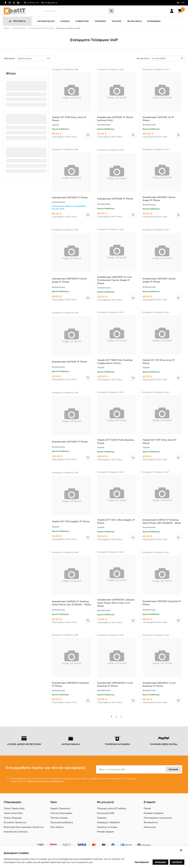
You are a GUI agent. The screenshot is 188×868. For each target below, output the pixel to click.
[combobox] (34, 63)
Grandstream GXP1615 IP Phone (69, 367)
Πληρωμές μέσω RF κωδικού (112, 814)
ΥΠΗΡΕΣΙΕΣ (101, 26)
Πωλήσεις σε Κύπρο (107, 832)
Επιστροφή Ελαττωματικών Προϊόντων (24, 832)
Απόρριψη (160, 862)
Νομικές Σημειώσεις (60, 814)
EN (183, 3)
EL (178, 3)
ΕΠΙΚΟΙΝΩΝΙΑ (155, 26)
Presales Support (106, 837)
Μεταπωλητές (151, 828)
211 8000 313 (33, 3)
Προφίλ (147, 814)
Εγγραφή (173, 774)
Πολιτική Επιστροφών (61, 818)
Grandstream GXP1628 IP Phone (115, 204)
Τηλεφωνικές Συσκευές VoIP (41, 33)
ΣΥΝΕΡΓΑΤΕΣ (83, 26)
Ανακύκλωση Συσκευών (16, 837)
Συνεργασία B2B (106, 818)
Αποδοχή (177, 862)
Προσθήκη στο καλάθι (88, 140)
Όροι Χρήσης (57, 832)
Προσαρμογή (142, 862)
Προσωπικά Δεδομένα (62, 828)
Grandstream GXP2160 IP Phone (70, 446)
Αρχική (7, 33)
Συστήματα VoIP (19, 33)
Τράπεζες (102, 823)
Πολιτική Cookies (59, 823)
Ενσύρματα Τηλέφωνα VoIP (68, 33)
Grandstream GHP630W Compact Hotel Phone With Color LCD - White (116, 608)
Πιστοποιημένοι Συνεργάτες (158, 823)
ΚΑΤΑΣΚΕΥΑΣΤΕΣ (47, 26)
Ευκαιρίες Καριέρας (154, 818)
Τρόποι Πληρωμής (13, 823)
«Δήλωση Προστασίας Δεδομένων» (57, 786)
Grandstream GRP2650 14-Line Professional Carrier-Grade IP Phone (114, 285)
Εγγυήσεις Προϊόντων (15, 828)
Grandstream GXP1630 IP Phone (70, 202)
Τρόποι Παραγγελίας (14, 814)
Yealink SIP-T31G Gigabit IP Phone (71, 526)
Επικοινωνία (150, 832)
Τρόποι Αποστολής (13, 818)
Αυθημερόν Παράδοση (108, 828)
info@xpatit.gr (51, 3)
